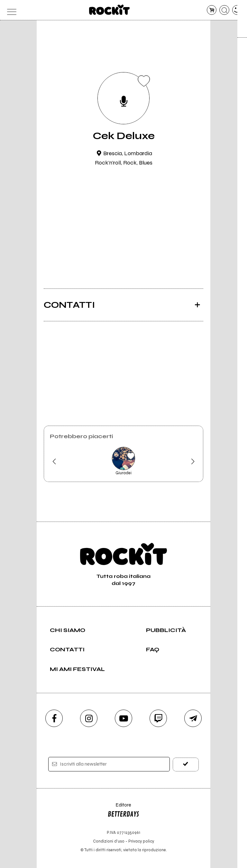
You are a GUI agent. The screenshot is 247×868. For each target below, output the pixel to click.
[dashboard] (237, 10)
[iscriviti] (186, 764)
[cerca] (224, 10)
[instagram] (89, 718)
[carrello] (212, 10)
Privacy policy (141, 841)
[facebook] (54, 718)
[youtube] (123, 718)
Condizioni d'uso (109, 841)
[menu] (10, 10)
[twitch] (158, 718)
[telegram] (193, 718)
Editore (123, 811)
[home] (110, 10)
